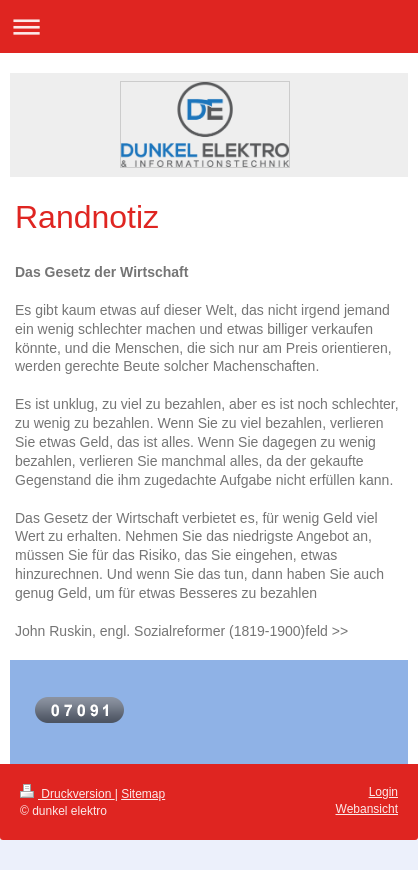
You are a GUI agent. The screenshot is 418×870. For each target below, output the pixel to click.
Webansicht (367, 809)
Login (383, 792)
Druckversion (67, 794)
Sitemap (143, 794)
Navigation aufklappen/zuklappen (209, 26)
